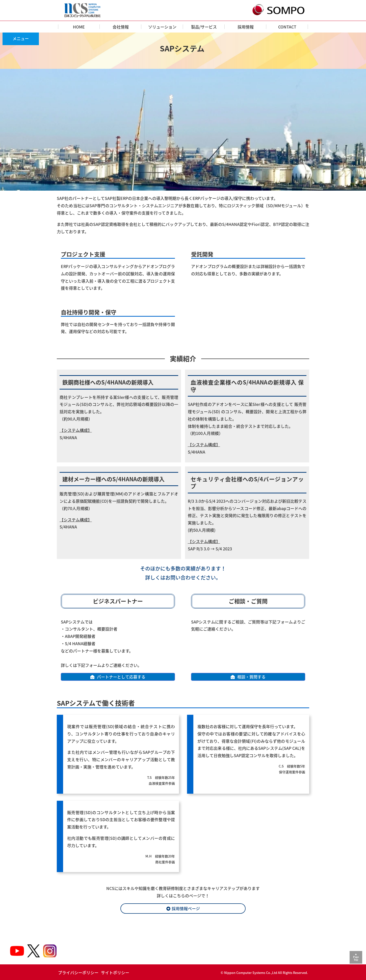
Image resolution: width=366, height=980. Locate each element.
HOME (79, 27)
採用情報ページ (186, 908)
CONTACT (287, 27)
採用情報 (246, 27)
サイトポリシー (115, 972)
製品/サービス (204, 27)
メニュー (21, 38)
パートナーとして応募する (121, 677)
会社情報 (121, 27)
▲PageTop (356, 957)
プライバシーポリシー (78, 972)
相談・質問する (251, 677)
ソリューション (162, 27)
